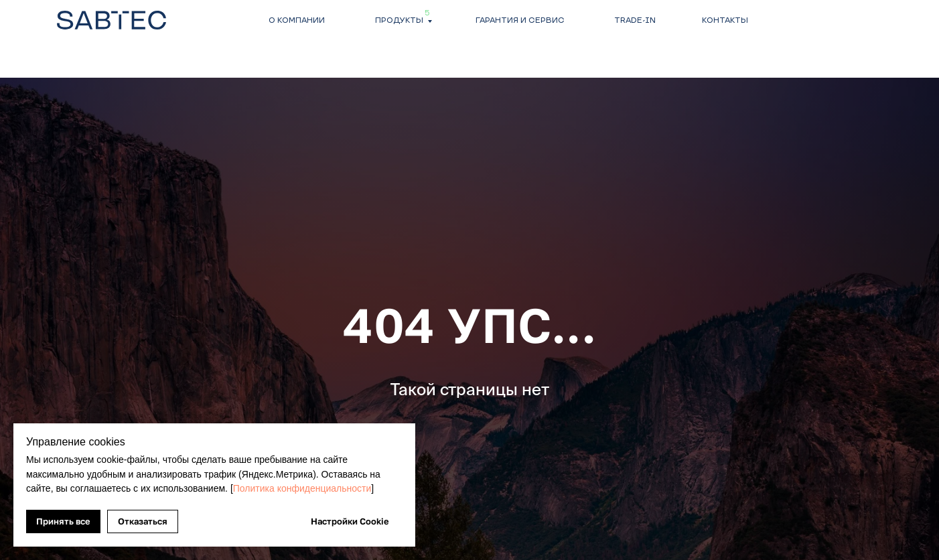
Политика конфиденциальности (302, 488)
